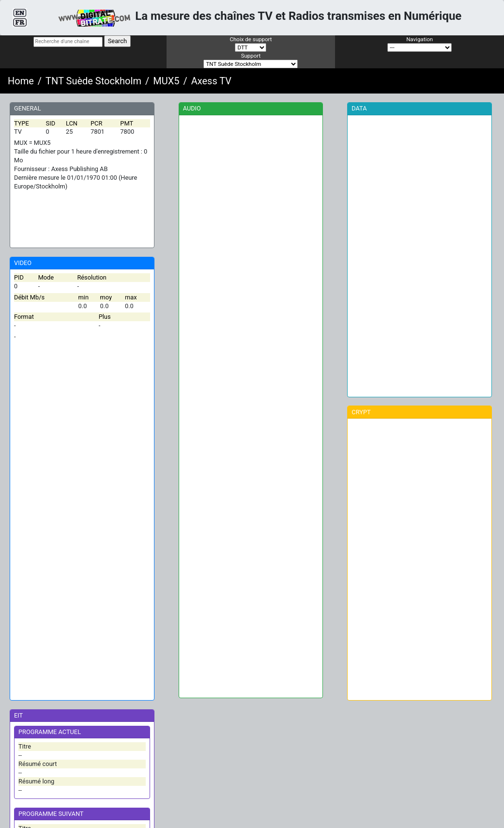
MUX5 (166, 81)
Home (21, 81)
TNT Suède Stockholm (93, 81)
